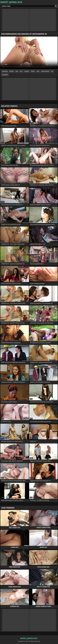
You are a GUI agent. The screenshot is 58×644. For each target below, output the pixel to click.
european (5, 75)
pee (17, 71)
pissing (12, 71)
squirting (5, 71)
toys (38, 71)
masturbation (45, 71)
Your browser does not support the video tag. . (29, 53)
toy (52, 71)
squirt (33, 71)
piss (21, 71)
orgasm (27, 71)
